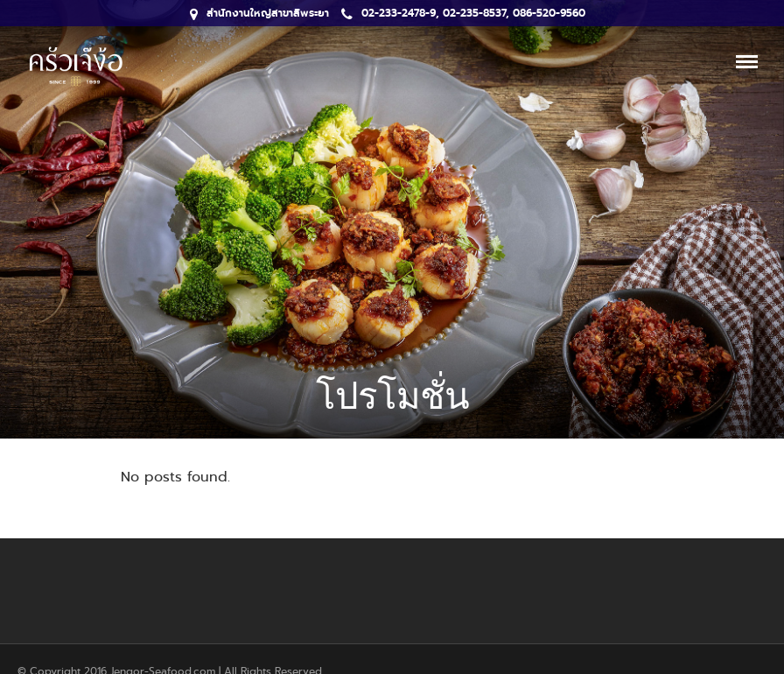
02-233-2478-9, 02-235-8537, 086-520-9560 (463, 13)
